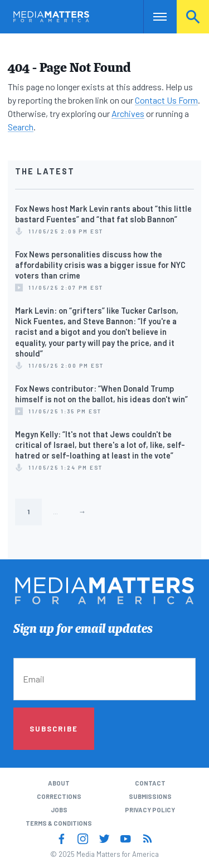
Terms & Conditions (59, 823)
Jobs (59, 810)
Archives (128, 113)
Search (193, 16)
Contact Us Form (166, 100)
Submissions (150, 796)
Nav (152, 16)
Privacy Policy (150, 810)
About (59, 783)
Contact (150, 783)
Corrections (59, 796)
